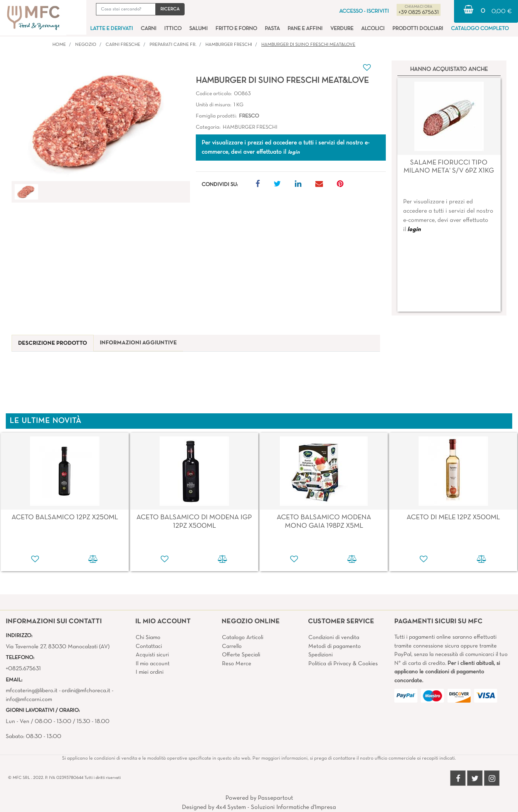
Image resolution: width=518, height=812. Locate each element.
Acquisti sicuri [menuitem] (152, 655)
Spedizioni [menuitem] (320, 655)
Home (59, 45)
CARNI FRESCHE (123, 45)
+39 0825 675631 (419, 13)
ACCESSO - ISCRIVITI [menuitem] (364, 11)
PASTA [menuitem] (272, 29)
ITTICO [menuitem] (173, 29)
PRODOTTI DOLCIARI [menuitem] (418, 29)
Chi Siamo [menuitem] (148, 638)
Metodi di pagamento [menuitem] (335, 646)
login (414, 230)
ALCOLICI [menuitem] (373, 29)
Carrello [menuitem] (232, 646)
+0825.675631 (23, 669)
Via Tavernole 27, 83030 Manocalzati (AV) (58, 647)
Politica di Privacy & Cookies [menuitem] (343, 664)
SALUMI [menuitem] (198, 29)
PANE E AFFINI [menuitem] (305, 29)
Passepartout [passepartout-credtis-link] (275, 798)
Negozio (86, 45)
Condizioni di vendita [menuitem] (334, 638)
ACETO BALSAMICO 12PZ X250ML (65, 518)
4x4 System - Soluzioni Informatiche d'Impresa (276, 807)
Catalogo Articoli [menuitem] (243, 638)
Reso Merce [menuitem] (237, 664)
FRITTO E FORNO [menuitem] (236, 29)
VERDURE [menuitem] (342, 29)
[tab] (53, 343)
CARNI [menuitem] (149, 29)
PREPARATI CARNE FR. (173, 45)
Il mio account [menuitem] (153, 664)
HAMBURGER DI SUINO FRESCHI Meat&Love (308, 45)
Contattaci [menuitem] (149, 646)
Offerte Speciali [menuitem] (241, 655)
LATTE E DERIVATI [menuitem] (112, 29)
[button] (170, 9)
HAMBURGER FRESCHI (229, 45)
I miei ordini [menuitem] (150, 672)
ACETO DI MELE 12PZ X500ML (453, 518)
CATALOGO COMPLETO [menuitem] (480, 29)
